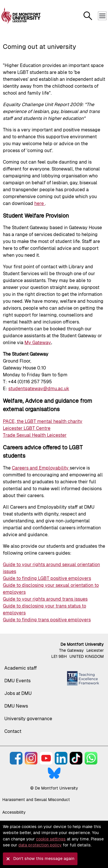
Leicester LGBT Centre (27, 428)
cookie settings (51, 839)
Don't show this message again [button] (44, 859)
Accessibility (14, 812)
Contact (13, 731)
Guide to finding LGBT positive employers (47, 578)
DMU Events (17, 681)
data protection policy (40, 845)
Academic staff (21, 668)
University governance (28, 719)
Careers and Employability (41, 468)
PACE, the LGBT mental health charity (43, 421)
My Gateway (38, 343)
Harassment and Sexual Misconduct (36, 800)
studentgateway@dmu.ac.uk (39, 389)
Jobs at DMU (18, 693)
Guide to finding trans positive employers (47, 620)
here (40, 203)
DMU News (16, 706)
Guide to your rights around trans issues (45, 599)
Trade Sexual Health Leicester (35, 435)
